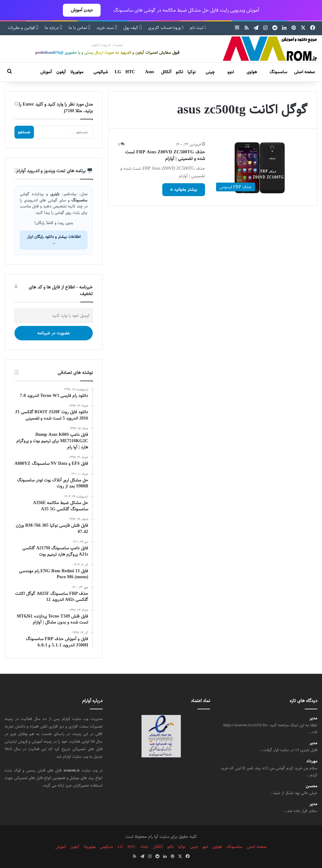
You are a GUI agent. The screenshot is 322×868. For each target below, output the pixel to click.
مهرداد (312, 761)
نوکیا (192, 72)
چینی (210, 72)
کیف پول (133, 28)
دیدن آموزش (82, 10)
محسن (311, 786)
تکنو (179, 72)
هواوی (252, 72)
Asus (150, 72)
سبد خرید (107, 28)
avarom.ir (72, 770)
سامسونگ (278, 72)
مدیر (313, 718)
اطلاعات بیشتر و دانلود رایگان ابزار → (54, 240)
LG (118, 72)
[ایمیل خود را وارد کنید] (54, 316)
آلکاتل (166, 72)
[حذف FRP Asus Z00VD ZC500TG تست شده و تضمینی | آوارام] (260, 168)
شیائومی (101, 72)
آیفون (61, 72)
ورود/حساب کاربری (166, 28)
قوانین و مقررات (23, 28)
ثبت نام (198, 28)
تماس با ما (80, 28)
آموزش (46, 72)
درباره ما (53, 28)
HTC (130, 72)
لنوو (231, 72)
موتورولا (77, 72)
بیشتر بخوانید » (184, 190)
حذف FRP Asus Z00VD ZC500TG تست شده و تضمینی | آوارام (165, 155)
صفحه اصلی (305, 72)
